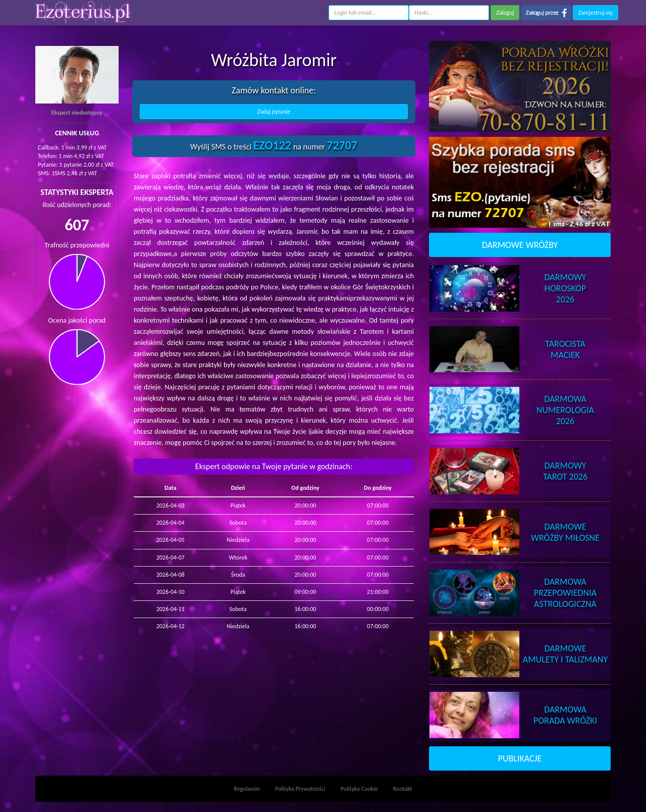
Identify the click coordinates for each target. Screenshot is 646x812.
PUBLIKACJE (520, 758)
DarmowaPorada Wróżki (565, 715)
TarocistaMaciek (565, 349)
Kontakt (403, 789)
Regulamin (247, 789)
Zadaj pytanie (274, 112)
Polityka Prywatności (300, 789)
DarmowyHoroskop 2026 (566, 288)
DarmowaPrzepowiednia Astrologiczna (565, 593)
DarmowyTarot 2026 (565, 471)
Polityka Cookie (359, 789)
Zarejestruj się (596, 13)
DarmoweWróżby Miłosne (565, 532)
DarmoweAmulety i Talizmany (565, 654)
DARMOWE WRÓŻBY (520, 245)
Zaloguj (505, 13)
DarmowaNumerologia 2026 (565, 410)
